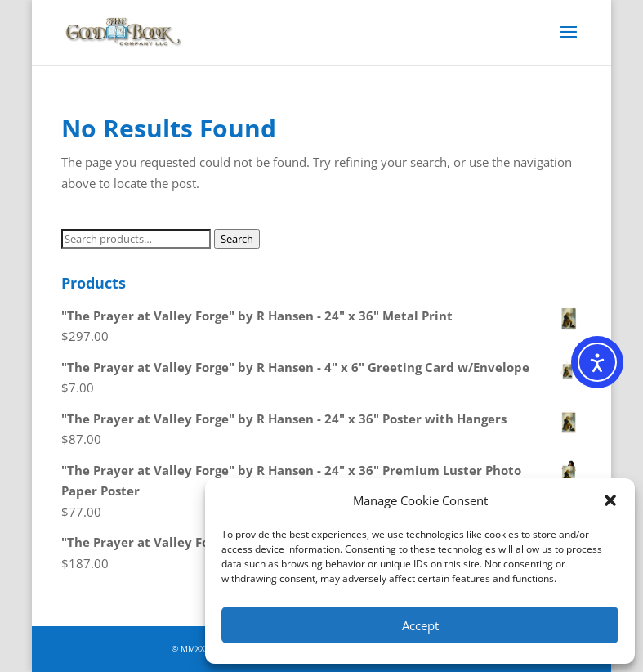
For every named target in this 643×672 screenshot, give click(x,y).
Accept (420, 625)
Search (237, 239)
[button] (610, 500)
